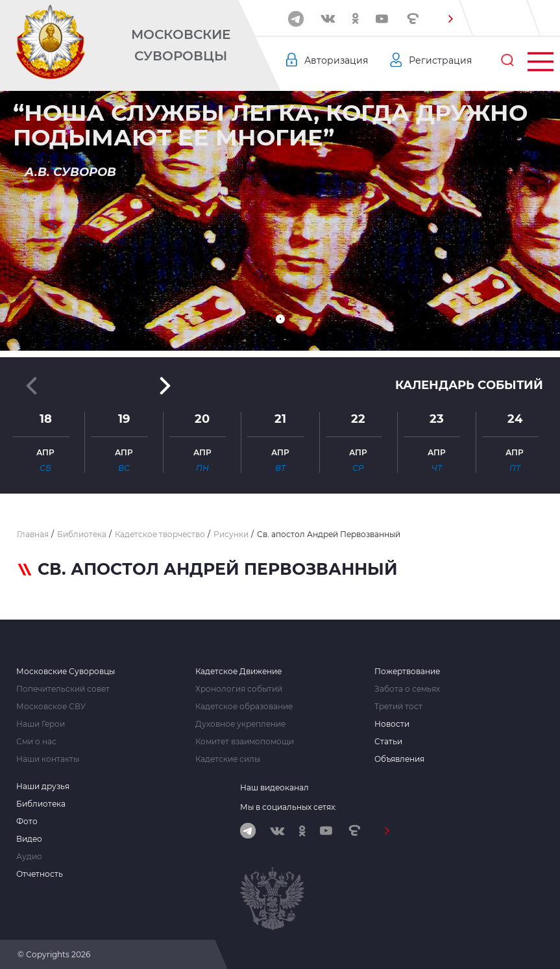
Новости (392, 724)
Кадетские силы (228, 759)
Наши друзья (43, 787)
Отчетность (40, 874)
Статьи (388, 742)
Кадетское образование (244, 707)
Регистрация (440, 60)
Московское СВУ (51, 707)
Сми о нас (36, 742)
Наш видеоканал (274, 787)
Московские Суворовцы (181, 45)
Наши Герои (41, 724)
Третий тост (398, 707)
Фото (27, 822)
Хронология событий (239, 689)
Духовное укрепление (240, 724)
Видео (29, 839)
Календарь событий (469, 385)
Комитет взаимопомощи (245, 742)
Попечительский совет (63, 689)
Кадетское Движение (238, 672)
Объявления (399, 759)
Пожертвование (407, 672)
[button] (450, 19)
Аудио (29, 857)
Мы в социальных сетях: (288, 807)
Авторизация (336, 60)
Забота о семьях (407, 689)
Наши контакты (48, 759)
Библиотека (41, 804)
